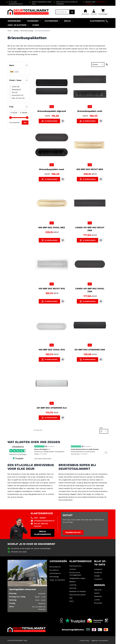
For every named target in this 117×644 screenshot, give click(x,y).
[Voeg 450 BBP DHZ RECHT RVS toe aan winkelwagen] (49, 301)
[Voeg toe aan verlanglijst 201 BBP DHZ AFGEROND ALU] (63, 418)
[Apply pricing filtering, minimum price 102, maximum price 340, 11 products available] (25, 123)
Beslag (67, 21)
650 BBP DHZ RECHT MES (90, 169)
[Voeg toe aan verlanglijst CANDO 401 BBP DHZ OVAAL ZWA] (101, 301)
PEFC (72, 601)
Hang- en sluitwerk (17, 25)
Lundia (97, 600)
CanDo (97, 593)
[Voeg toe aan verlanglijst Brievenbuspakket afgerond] (63, 121)
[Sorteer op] (98, 65)
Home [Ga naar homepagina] (10, 31)
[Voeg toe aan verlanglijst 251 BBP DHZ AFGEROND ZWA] (101, 359)
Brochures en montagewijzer (75, 574)
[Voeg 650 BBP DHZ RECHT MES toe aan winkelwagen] (87, 179)
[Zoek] (72, 12)
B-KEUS (36, 25)
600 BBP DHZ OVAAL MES (52, 227)
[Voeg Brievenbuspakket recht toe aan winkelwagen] (87, 121)
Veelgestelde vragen (77, 578)
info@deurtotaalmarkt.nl (44, 521)
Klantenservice (99, 21)
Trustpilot (98, 579)
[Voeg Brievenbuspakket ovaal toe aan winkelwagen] (49, 179)
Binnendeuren (14, 21)
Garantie (73, 588)
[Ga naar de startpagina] (28, 12)
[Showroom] (85, 12)
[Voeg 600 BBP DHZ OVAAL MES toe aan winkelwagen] (49, 240)
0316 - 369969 (40, 518)
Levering (73, 585)
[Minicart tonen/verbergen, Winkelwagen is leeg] (103, 12)
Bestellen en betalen (78, 591)
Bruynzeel (98, 603)
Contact (73, 569)
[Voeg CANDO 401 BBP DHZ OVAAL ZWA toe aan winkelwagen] (87, 301)
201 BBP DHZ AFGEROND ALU (52, 408)
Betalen (72, 582)
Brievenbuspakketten (43, 31)
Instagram (98, 569)
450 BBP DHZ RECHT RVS (52, 289)
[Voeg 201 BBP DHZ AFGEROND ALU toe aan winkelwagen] (49, 418)
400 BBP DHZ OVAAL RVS (52, 350)
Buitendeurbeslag (27, 31)
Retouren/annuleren (78, 595)
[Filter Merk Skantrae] (17, 72)
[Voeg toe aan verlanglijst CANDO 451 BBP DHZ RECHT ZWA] (101, 240)
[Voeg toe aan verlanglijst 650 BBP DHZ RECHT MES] (101, 179)
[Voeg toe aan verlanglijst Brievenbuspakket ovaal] (63, 179)
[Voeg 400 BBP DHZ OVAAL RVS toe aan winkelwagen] (49, 359)
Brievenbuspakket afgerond (52, 111)
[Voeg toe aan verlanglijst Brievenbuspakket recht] (101, 121)
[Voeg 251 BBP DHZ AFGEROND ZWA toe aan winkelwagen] (87, 359)
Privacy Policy (85, 641)
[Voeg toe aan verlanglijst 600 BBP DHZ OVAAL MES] (63, 240)
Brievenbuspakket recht (90, 111)
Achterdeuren (51, 21)
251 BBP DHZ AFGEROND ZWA (90, 350)
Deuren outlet (73, 532)
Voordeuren (33, 21)
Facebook (98, 573)
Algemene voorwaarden (100, 641)
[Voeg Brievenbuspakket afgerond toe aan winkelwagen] (49, 121)
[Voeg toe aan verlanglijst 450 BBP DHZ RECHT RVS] (63, 301)
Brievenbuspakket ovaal (52, 169)
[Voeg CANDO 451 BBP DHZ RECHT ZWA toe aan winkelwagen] (87, 240)
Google (97, 576)
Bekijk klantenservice (43, 533)
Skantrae (98, 590)
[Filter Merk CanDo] (12, 72)
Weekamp (98, 596)
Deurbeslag (54, 577)
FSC (71, 598)
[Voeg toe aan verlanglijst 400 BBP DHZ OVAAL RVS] (63, 359)
